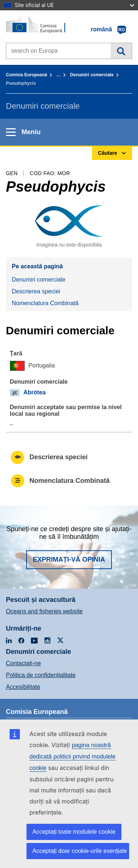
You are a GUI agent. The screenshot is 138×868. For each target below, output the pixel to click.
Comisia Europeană (26, 75)
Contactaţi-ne (23, 663)
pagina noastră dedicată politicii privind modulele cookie (72, 757)
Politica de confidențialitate (41, 675)
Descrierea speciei (36, 291)
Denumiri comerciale (92, 75)
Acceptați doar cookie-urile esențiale (80, 851)
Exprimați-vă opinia (69, 560)
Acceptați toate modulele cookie (74, 832)
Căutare (121, 51)
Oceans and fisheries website (44, 611)
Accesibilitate (23, 687)
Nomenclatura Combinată (45, 303)
